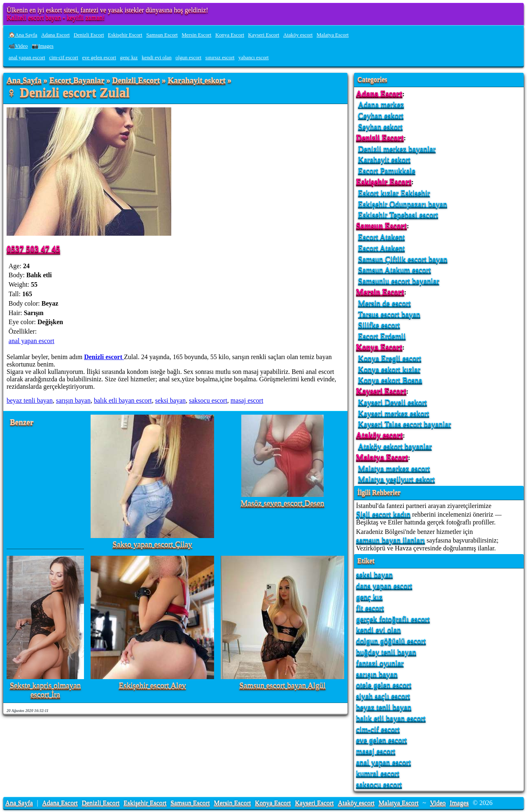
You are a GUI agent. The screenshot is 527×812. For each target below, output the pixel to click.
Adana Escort (55, 35)
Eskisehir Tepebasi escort (398, 215)
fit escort (370, 608)
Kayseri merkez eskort (394, 413)
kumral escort (378, 773)
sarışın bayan (73, 400)
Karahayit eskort (196, 80)
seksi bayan (170, 400)
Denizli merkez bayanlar (397, 149)
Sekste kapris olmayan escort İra (45, 690)
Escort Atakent (382, 237)
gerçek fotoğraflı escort (393, 619)
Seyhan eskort (380, 126)
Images (459, 803)
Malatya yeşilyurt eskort (397, 479)
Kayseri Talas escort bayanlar (405, 424)
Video (438, 803)
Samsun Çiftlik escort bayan (403, 259)
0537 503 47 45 (33, 249)
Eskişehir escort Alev (152, 686)
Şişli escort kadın (383, 514)
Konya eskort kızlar (389, 369)
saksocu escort (208, 400)
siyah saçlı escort (383, 696)
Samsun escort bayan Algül (282, 686)
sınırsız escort (220, 58)
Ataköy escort (298, 35)
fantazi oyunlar (380, 663)
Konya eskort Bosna (390, 380)
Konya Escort (230, 35)
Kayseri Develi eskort (393, 402)
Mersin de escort (385, 303)
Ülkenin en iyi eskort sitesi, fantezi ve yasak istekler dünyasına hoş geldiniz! (107, 10)
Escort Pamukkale (387, 171)
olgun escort (188, 58)
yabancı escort (254, 58)
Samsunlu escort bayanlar (399, 281)
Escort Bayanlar (77, 80)
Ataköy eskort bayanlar (395, 446)
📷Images (43, 46)
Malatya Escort (333, 35)
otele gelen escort (384, 685)
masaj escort (247, 400)
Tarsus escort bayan (389, 314)
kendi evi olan (157, 58)
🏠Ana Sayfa (23, 35)
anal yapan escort (27, 58)
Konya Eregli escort (390, 358)
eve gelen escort (99, 58)
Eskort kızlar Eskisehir (394, 193)
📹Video (18, 46)
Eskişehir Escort (125, 35)
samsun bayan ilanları (391, 540)
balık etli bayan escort (123, 400)
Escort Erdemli (382, 336)
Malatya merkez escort (394, 468)
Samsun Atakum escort (395, 270)
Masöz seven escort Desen (283, 503)
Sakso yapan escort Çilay (152, 544)
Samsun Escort (162, 35)
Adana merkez (381, 104)
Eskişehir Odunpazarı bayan (403, 204)
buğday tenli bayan (386, 652)
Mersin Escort (196, 35)
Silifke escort (379, 325)
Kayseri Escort (264, 35)
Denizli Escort (89, 35)
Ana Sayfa (24, 80)
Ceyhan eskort (381, 115)
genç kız (129, 58)
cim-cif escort (64, 58)
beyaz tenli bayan (30, 400)
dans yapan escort (384, 586)
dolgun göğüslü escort (391, 641)
